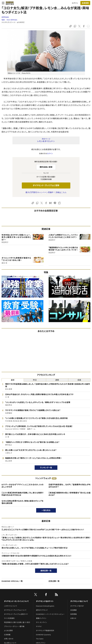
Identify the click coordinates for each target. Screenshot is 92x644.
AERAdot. (5, 17)
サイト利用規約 (9, 618)
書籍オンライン (41, 618)
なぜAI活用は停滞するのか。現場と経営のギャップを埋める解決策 (23, 502)
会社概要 (73, 610)
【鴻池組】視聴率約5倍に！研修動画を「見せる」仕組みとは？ (69, 494)
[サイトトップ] (9, 3)
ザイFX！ (39, 626)
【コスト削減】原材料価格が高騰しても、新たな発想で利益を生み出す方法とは (23, 494)
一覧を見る (46, 510)
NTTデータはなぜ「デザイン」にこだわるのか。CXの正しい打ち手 (23, 486)
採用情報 (73, 614)
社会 (3, 20)
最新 (13, 380)
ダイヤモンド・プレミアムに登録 (46, 185)
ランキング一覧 (46, 468)
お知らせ (73, 618)
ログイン (75, 3)
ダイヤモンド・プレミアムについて (15, 610)
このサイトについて (11, 606)
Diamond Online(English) (45, 606)
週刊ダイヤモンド (42, 610)
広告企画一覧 (54, 581)
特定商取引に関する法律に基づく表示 (17, 622)
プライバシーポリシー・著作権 (14, 626)
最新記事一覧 (46, 571)
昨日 (35, 380)
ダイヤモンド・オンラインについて (16, 601)
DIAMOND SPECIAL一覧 (12, 581)
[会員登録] (85, 3)
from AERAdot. (12, 20)
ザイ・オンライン (42, 622)
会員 (79, 380)
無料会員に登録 (46, 167)
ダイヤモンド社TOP (77, 606)
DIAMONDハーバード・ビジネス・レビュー (50, 614)
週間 (57, 380)
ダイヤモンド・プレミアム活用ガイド (16, 614)
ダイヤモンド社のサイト (45, 601)
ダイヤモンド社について (79, 601)
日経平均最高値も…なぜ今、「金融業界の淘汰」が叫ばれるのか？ (69, 486)
